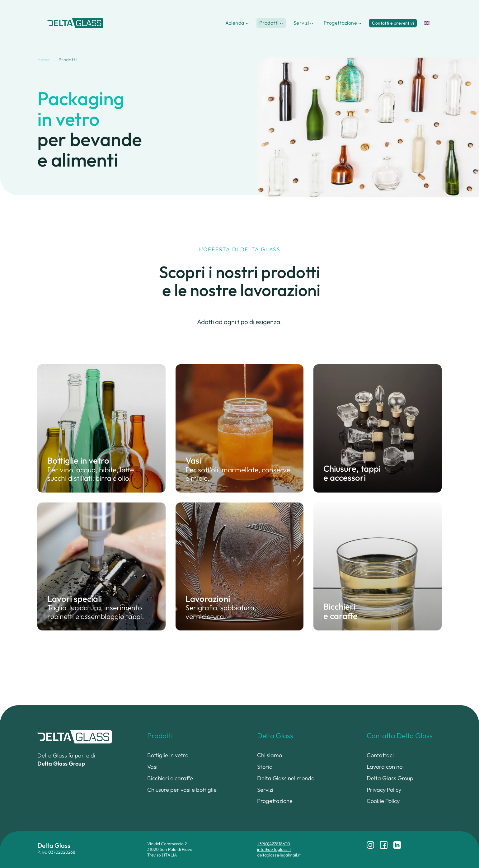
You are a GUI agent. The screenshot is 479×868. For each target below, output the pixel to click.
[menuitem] (427, 23)
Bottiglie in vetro (168, 755)
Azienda (235, 23)
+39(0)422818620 (274, 844)
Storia (265, 767)
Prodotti (269, 23)
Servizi (301, 23)
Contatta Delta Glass (400, 736)
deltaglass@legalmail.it (279, 855)
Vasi (152, 767)
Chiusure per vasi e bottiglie (182, 790)
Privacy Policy (384, 790)
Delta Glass (275, 736)
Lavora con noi (385, 767)
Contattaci (380, 755)
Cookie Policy (383, 801)
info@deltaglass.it (274, 849)
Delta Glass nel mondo (286, 778)
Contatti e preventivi (393, 23)
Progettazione (340, 23)
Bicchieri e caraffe (170, 778)
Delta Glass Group (390, 778)
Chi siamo (270, 755)
